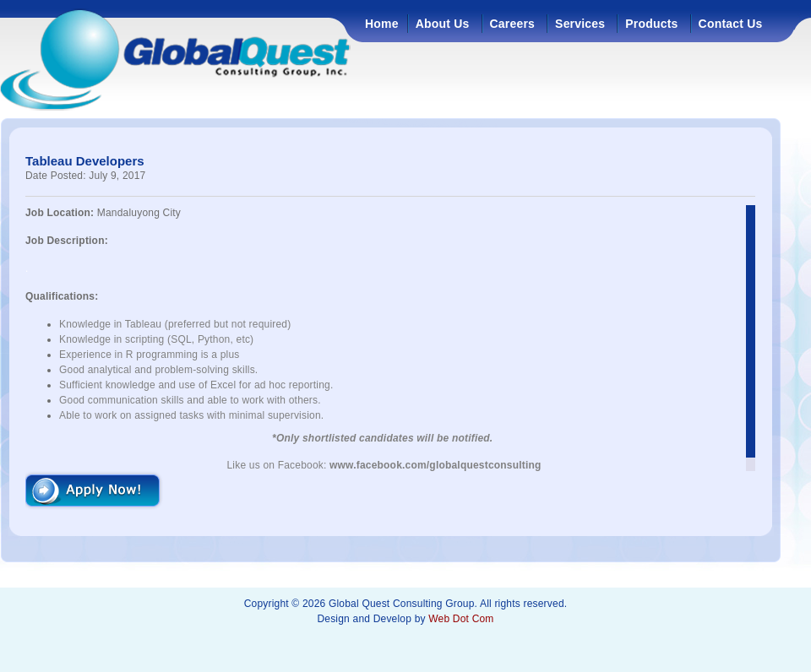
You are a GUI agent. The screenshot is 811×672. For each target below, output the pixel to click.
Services (580, 24)
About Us (443, 24)
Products (651, 24)
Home (382, 24)
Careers (513, 24)
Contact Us (731, 24)
